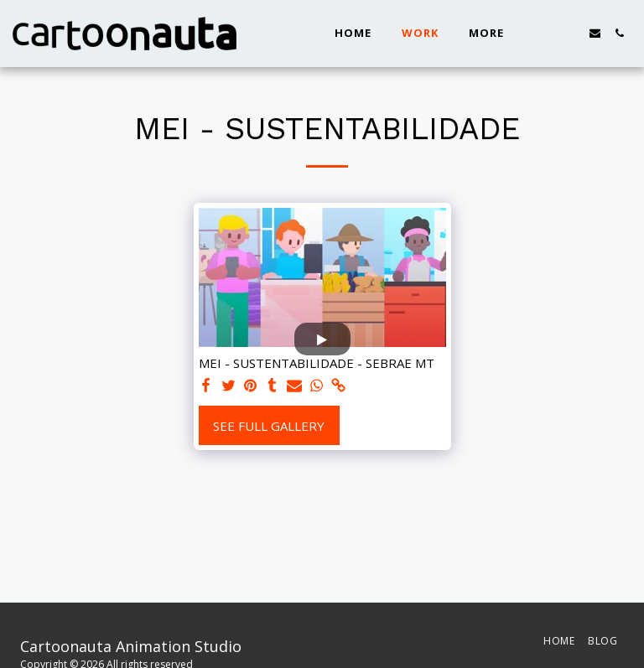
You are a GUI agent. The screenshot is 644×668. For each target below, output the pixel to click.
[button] (546, 33)
